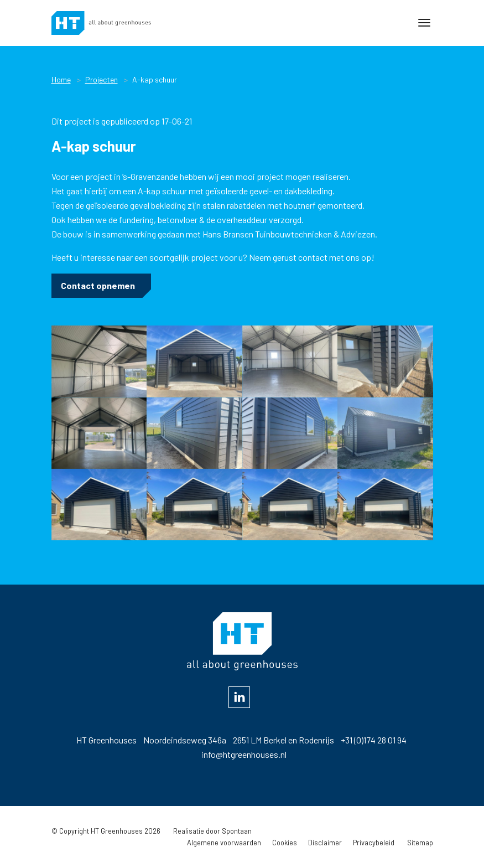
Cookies (285, 843)
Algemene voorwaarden (224, 843)
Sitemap (420, 843)
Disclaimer (325, 843)
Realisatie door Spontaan (212, 831)
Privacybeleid (374, 843)
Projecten (102, 79)
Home (61, 79)
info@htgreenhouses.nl (244, 754)
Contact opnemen (98, 285)
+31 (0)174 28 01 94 (374, 740)
